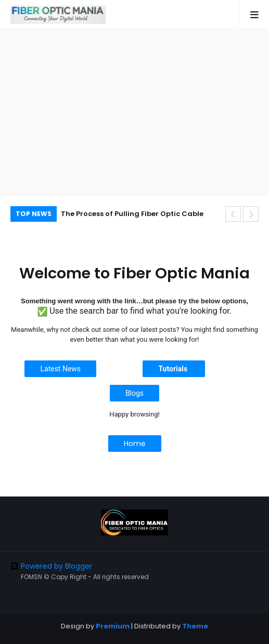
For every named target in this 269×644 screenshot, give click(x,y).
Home (135, 444)
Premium (113, 626)
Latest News (60, 369)
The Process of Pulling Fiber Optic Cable (132, 214)
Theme (195, 626)
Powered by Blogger (51, 566)
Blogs (134, 393)
